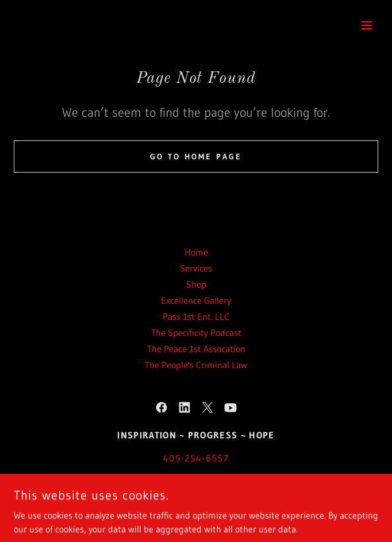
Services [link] (196, 268)
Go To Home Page (196, 157)
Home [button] (196, 252)
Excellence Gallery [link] (196, 300)
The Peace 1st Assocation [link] (196, 349)
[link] (162, 407)
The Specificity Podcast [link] (196, 333)
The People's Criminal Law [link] (196, 365)
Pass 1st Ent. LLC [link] (196, 316)
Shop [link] (196, 284)
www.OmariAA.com (186, 488)
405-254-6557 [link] (196, 458)
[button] (367, 25)
